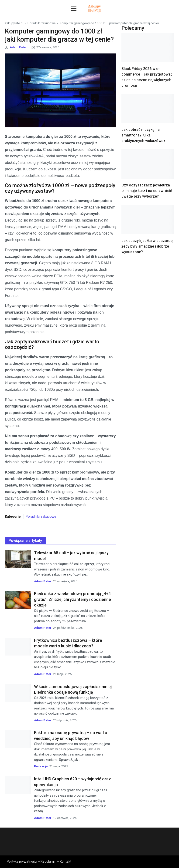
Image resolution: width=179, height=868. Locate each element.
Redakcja (41, 766)
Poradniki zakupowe (41, 23)
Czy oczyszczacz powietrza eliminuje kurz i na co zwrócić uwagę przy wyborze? (147, 191)
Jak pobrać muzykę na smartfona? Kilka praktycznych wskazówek (143, 135)
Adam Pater (18, 47)
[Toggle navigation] (74, 9)
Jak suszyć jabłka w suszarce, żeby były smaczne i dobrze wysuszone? (147, 246)
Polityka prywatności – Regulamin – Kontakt (39, 861)
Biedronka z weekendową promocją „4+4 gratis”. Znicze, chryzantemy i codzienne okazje (72, 599)
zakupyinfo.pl (14, 23)
